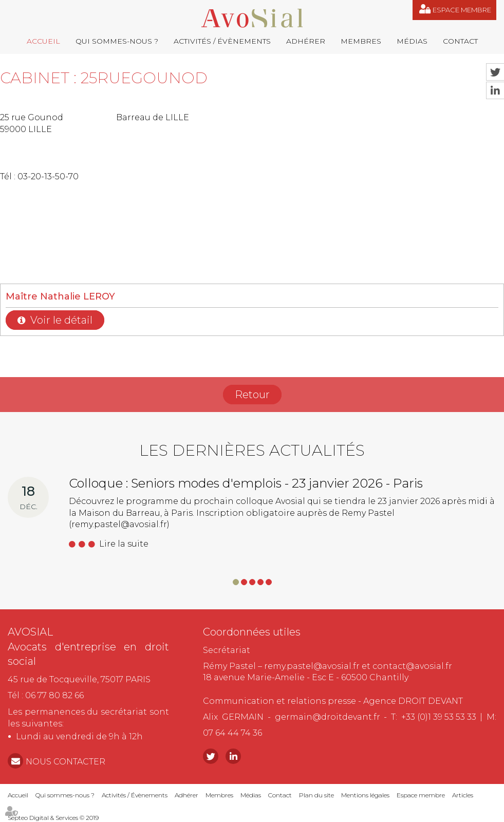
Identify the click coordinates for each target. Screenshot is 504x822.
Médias (412, 41)
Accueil (43, 41)
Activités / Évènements (222, 41)
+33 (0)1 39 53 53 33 (439, 717)
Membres (361, 41)
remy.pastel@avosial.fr (312, 666)
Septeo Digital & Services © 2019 (53, 818)
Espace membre (462, 10)
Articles (463, 795)
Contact (460, 41)
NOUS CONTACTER (66, 762)
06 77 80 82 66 (54, 695)
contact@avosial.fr (412, 666)
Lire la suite (124, 544)
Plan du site (316, 795)
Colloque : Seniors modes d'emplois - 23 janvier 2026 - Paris (246, 483)
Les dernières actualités (252, 450)
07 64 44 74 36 (232, 733)
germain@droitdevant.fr (328, 717)
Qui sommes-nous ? (117, 41)
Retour (252, 395)
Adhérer (306, 41)
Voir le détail (61, 320)
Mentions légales (365, 795)
